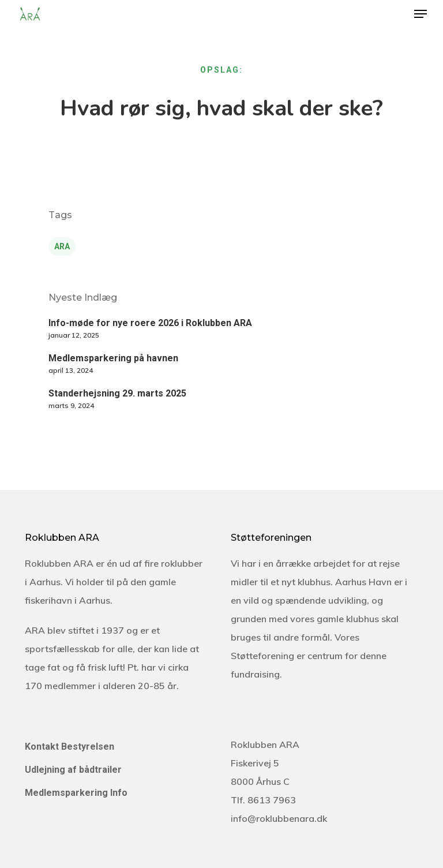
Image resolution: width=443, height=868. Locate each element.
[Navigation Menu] (421, 14)
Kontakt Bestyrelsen (70, 747)
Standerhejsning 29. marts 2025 (117, 393)
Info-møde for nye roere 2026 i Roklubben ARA (150, 323)
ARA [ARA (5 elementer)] (62, 246)
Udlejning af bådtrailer (73, 770)
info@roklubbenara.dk (279, 818)
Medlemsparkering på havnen (113, 358)
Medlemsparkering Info (76, 793)
